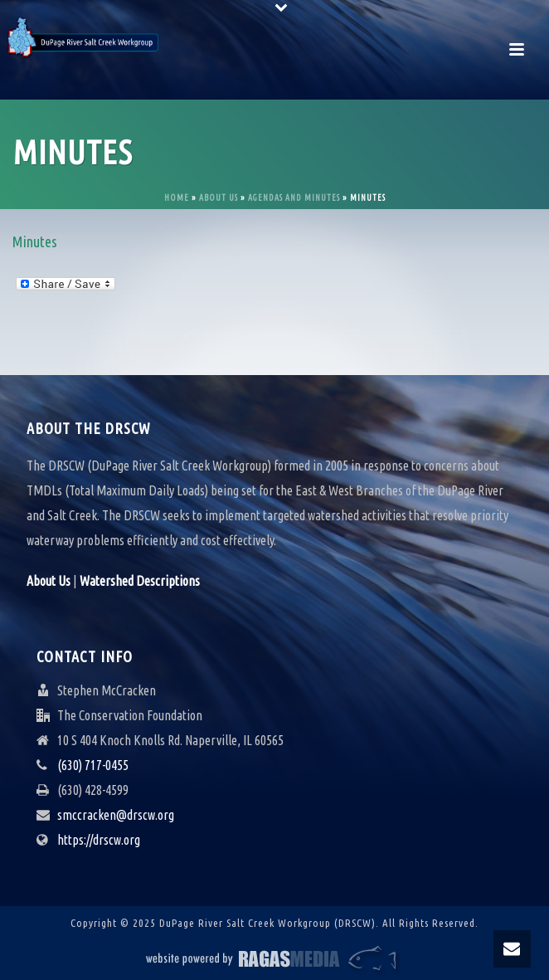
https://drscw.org (99, 840)
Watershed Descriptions (140, 581)
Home (177, 198)
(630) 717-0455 (93, 765)
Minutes (35, 241)
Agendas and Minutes (294, 198)
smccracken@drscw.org (116, 815)
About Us (219, 198)
